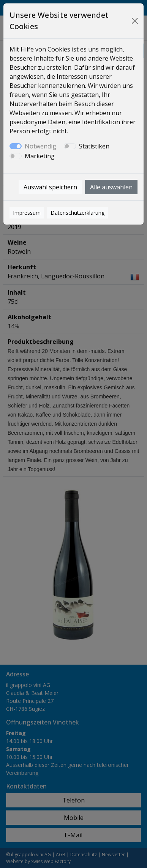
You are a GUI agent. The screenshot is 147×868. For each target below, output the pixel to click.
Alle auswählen (111, 187)
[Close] (135, 21)
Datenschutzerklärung (77, 213)
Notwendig (40, 146)
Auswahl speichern (50, 187)
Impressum (27, 213)
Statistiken (94, 146)
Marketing (40, 156)
